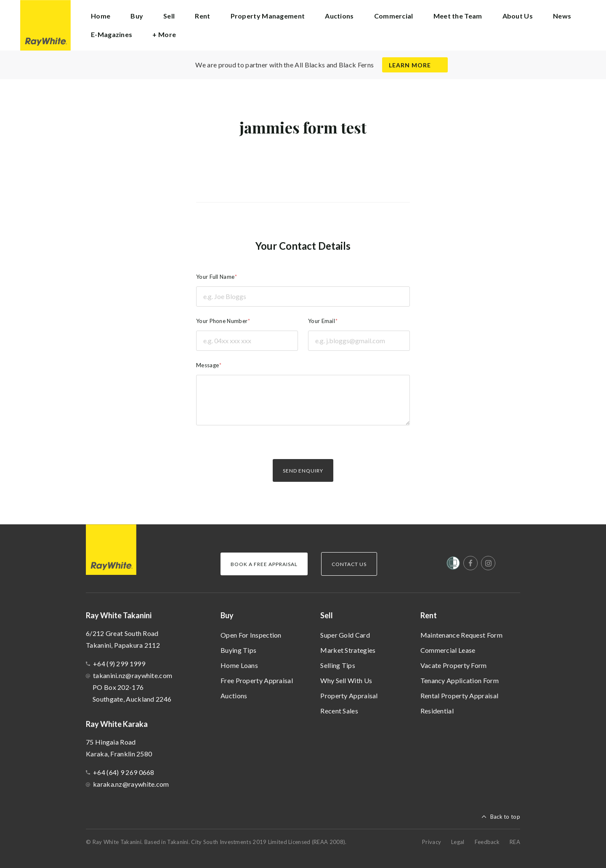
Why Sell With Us (346, 680)
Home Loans (239, 665)
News (562, 16)
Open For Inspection (251, 635)
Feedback (487, 842)
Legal (458, 842)
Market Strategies (348, 650)
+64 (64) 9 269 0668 (124, 772)
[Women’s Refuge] (453, 565)
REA (515, 842)
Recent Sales (339, 711)
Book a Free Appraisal (264, 564)
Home (101, 16)
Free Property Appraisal (257, 680)
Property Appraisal (349, 696)
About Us (518, 16)
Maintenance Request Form (461, 635)
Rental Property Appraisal (460, 696)
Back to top (505, 817)
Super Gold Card (345, 635)
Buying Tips (238, 650)
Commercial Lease (448, 650)
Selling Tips (338, 665)
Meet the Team (458, 16)
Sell (327, 615)
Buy (227, 615)
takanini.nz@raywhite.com (133, 675)
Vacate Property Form (454, 665)
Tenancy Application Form (460, 680)
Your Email (322, 321)
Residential (437, 711)
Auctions (234, 696)
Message (207, 365)
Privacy (432, 842)
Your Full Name (215, 277)
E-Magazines (112, 34)
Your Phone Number (222, 321)
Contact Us (349, 564)
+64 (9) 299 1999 (119, 664)
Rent (429, 615)
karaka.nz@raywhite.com (131, 784)
